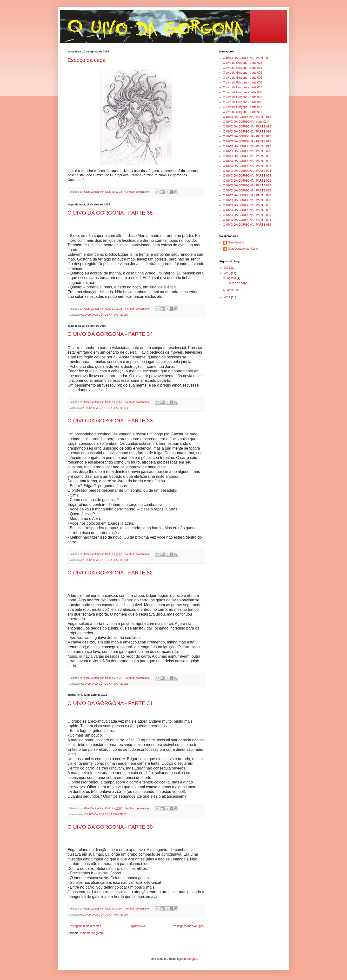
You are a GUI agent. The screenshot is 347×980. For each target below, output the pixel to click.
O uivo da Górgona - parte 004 (243, 73)
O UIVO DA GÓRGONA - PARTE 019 (247, 146)
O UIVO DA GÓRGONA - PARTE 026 (247, 181)
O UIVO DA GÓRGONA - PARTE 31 (110, 703)
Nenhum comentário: (138, 192)
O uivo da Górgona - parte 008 (243, 92)
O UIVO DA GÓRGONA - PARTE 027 (247, 185)
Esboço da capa (87, 60)
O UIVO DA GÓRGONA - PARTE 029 (247, 195)
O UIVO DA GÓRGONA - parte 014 (246, 122)
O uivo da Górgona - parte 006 (243, 83)
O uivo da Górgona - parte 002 (243, 63)
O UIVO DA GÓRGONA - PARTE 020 (247, 151)
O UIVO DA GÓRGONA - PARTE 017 (247, 136)
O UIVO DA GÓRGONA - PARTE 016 (247, 132)
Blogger (192, 959)
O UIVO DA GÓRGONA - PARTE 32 (110, 573)
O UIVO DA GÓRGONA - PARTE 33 (110, 421)
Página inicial (137, 926)
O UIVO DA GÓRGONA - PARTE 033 (106, 560)
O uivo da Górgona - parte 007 (243, 87)
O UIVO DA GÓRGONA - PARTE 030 (106, 915)
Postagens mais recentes (85, 926)
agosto (232, 278)
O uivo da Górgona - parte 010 (243, 102)
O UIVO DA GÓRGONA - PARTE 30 (110, 827)
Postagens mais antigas (188, 926)
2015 (227, 273)
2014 (227, 297)
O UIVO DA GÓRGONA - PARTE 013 (247, 117)
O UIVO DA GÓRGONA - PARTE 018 (247, 141)
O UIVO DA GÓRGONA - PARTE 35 (110, 213)
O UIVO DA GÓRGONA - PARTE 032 (106, 684)
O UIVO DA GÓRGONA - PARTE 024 (247, 171)
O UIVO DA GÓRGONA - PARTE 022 (247, 161)
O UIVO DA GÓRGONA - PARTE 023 (247, 166)
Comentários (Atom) (92, 933)
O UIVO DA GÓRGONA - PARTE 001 (247, 58)
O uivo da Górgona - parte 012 (243, 112)
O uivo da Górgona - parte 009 (243, 97)
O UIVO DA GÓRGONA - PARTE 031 (106, 814)
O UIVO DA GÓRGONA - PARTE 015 (247, 127)
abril (230, 290)
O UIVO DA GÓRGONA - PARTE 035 (106, 315)
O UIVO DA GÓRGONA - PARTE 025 (247, 176)
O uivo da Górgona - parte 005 (243, 78)
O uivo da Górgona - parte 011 (243, 107)
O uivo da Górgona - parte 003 (243, 68)
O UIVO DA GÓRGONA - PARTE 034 (106, 408)
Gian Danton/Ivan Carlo (243, 249)
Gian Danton (236, 242)
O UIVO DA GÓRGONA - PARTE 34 (110, 334)
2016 (227, 268)
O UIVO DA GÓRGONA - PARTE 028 (247, 191)
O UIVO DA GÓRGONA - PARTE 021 (247, 156)
